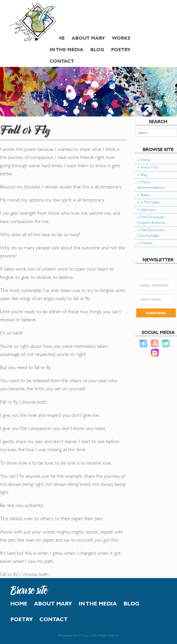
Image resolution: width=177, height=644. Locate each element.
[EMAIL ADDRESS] (156, 285)
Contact (62, 61)
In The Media (66, 50)
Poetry (121, 50)
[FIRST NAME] (156, 300)
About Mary (88, 38)
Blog (97, 50)
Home (145, 159)
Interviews (148, 209)
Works (121, 38)
